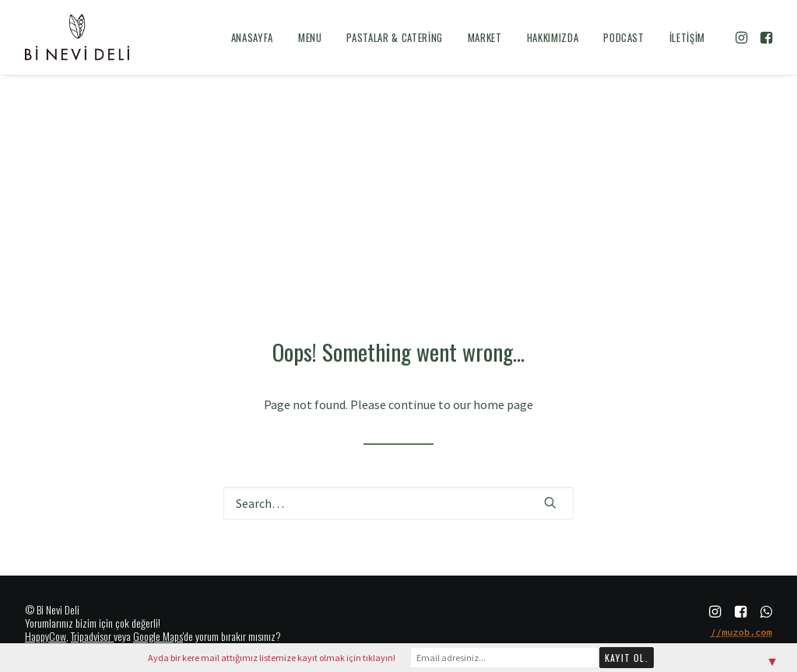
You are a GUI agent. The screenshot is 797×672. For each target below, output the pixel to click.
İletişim (687, 37)
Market (485, 37)
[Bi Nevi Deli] (77, 37)
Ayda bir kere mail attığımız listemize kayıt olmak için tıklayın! (272, 658)
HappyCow (46, 636)
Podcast (624, 37)
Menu (310, 37)
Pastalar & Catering (394, 37)
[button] (743, 37)
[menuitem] (252, 37)
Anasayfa (252, 37)
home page (503, 404)
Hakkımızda (553, 37)
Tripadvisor (91, 636)
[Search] (398, 503)
